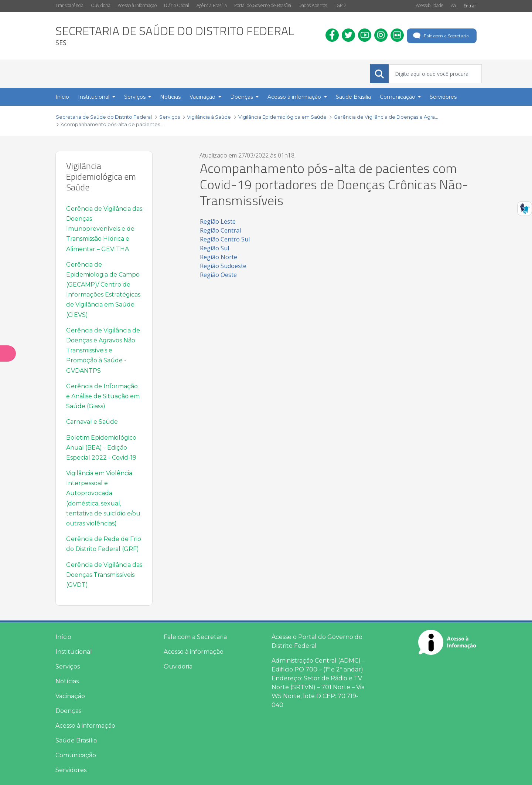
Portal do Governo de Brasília (263, 5)
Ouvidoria (101, 5)
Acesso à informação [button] (295, 97)
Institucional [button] (94, 97)
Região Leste (218, 221)
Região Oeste (218, 275)
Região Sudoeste (223, 266)
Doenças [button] (242, 97)
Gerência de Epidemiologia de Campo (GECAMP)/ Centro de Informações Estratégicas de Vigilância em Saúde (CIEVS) (103, 290)
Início (63, 637)
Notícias (67, 681)
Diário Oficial (177, 5)
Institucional (74, 652)
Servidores (71, 770)
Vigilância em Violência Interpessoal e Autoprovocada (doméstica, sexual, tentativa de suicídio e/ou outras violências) (103, 498)
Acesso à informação (85, 726)
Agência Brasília (212, 5)
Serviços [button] (136, 97)
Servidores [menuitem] (443, 97)
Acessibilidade (430, 5)
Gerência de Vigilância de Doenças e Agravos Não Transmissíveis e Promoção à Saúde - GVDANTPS (103, 351)
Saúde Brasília (76, 740)
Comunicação (76, 755)
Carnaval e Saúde (92, 422)
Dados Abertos (313, 5)
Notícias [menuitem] (170, 97)
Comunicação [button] (398, 97)
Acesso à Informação (137, 5)
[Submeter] (379, 74)
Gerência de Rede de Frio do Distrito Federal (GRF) (104, 544)
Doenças (68, 711)
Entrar (470, 6)
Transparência (69, 5)
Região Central (220, 230)
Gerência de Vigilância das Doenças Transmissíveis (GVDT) (104, 575)
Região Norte (219, 257)
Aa (453, 5)
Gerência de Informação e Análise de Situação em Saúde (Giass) (103, 396)
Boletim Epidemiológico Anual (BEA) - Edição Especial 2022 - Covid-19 (101, 448)
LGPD (340, 5)
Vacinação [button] (203, 97)
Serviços (68, 666)
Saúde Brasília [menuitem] (353, 97)
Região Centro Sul (225, 239)
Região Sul (214, 248)
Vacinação (70, 696)
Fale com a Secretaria (440, 36)
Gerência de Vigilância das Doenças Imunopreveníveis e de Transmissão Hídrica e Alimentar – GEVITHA (104, 229)
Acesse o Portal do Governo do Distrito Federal (317, 641)
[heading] (175, 36)
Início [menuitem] (62, 97)
